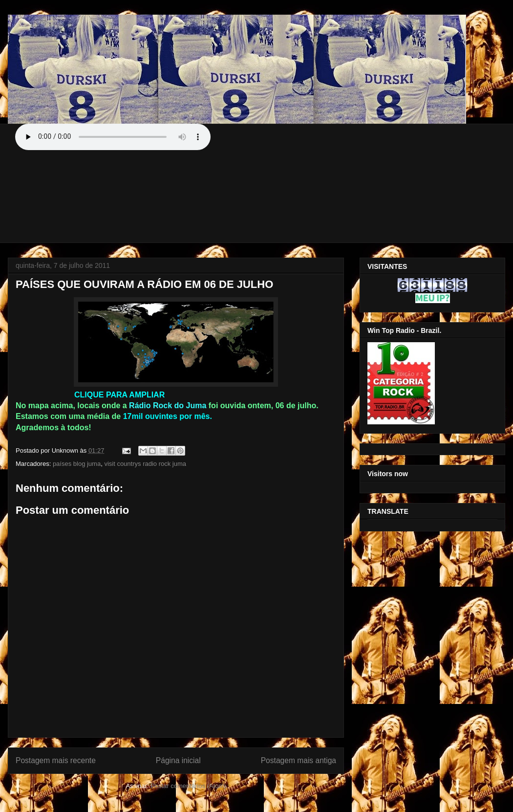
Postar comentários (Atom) (188, 786)
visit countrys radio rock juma (145, 464)
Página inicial (178, 760)
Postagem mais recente (56, 760)
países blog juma (77, 464)
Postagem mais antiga (299, 760)
